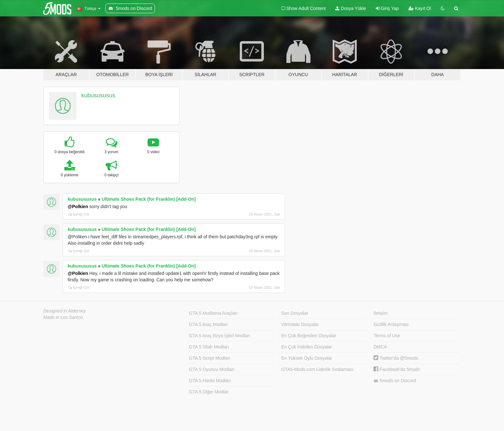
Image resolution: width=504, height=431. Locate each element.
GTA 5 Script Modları (210, 358)
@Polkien (78, 207)
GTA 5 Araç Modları (208, 324)
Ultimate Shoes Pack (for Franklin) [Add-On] (148, 199)
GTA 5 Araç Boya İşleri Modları (220, 336)
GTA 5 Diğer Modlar (209, 392)
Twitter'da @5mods (396, 358)
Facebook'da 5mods (397, 369)
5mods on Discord (395, 381)
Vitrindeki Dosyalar (300, 324)
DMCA (380, 347)
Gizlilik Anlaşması (391, 324)
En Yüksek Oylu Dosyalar (307, 358)
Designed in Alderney (65, 311)
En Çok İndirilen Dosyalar (307, 347)
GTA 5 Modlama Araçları (213, 313)
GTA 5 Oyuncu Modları (212, 369)
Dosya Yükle (351, 8)
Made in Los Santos (63, 317)
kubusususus (98, 95)
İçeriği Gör (79, 214)
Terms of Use (387, 336)
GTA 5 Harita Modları (210, 381)
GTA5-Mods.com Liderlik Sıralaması (317, 369)
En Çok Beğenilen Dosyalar (309, 336)
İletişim (381, 313)
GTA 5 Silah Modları (209, 347)
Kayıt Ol (420, 8)
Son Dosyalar (295, 313)
